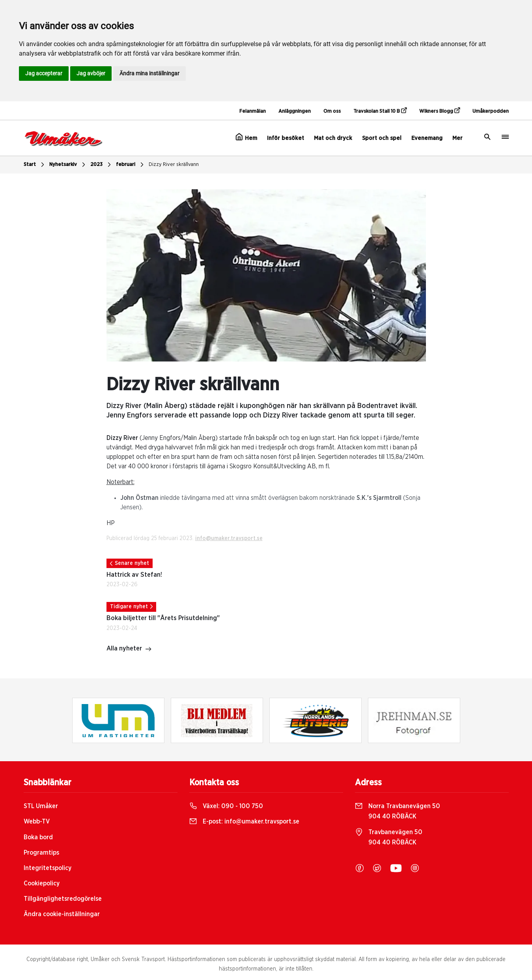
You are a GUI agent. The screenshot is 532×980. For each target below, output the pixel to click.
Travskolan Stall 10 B (380, 111)
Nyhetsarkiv (68, 165)
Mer (457, 138)
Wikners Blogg (440, 111)
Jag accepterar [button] (44, 73)
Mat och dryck (333, 138)
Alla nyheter (129, 649)
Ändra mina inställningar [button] (149, 73)
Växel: (226, 806)
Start (35, 165)
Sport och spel (382, 138)
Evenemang (427, 138)
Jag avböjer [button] (91, 73)
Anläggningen (295, 111)
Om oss (332, 111)
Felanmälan (253, 111)
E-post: (244, 822)
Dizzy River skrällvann (174, 165)
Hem (246, 137)
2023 (102, 165)
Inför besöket (286, 138)
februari (131, 165)
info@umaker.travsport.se (229, 538)
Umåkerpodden (491, 111)
